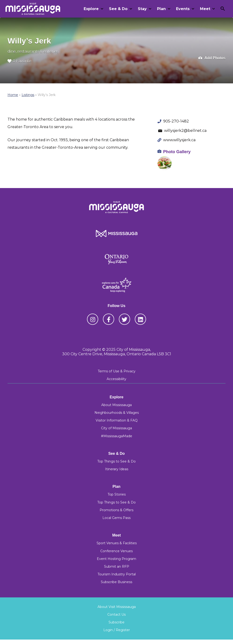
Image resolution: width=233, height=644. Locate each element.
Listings (28, 95)
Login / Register (117, 630)
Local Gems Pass (116, 518)
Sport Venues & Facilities (117, 543)
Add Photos (212, 58)
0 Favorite (19, 61)
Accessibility (116, 379)
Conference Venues (116, 551)
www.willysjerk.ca (179, 140)
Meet (205, 9)
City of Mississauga (116, 428)
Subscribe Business (116, 582)
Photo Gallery (177, 152)
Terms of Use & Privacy (117, 371)
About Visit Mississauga (117, 607)
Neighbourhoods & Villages (117, 413)
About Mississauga (116, 405)
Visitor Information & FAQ (117, 420)
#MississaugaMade (117, 436)
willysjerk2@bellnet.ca (185, 131)
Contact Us (116, 614)
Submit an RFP (117, 566)
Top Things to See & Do (116, 461)
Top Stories (117, 494)
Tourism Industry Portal (117, 574)
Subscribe (116, 622)
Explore (91, 9)
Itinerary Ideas (117, 469)
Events (183, 9)
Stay (142, 9)
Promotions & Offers (116, 510)
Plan (161, 9)
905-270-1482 (176, 121)
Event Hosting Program (116, 559)
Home (13, 95)
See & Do (118, 9)
